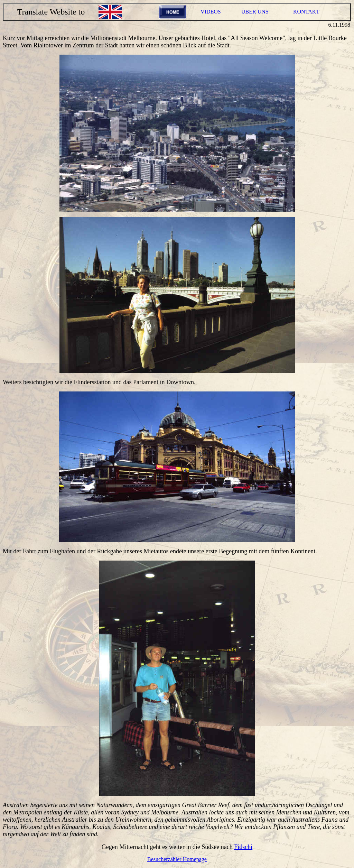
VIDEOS (211, 12)
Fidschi (243, 847)
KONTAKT (306, 12)
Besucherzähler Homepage (177, 859)
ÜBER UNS (255, 12)
